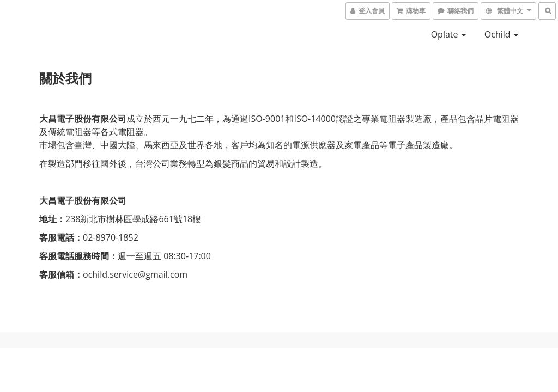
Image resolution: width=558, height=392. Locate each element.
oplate (448, 34)
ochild (501, 34)
